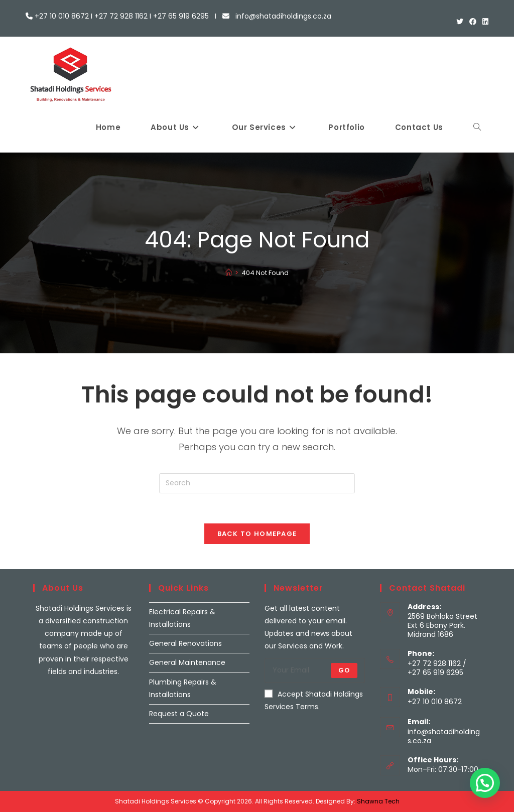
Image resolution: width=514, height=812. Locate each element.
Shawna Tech (378, 801)
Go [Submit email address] (344, 670)
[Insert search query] (257, 483)
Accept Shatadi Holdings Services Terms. (314, 700)
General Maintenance (187, 662)
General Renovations (185, 643)
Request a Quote (179, 714)
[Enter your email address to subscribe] (315, 670)
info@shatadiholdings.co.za (444, 736)
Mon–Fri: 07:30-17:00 (443, 769)
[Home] (229, 273)
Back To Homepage (257, 534)
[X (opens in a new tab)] (460, 22)
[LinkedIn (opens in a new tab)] (484, 22)
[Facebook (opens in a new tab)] (473, 22)
